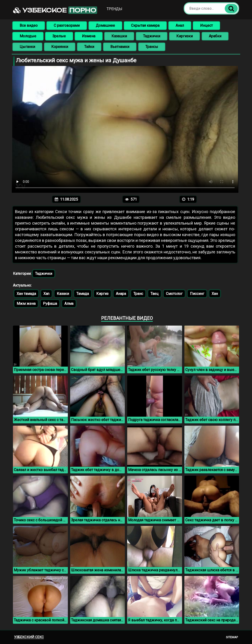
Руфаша (50, 304)
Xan (46, 294)
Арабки (215, 36)
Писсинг (197, 294)
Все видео (29, 25)
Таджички (152, 36)
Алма (69, 304)
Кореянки (60, 47)
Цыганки (27, 47)
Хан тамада (26, 294)
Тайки (89, 47)
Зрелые (59, 36)
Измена (89, 36)
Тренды (114, 9)
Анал (180, 25)
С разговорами (67, 25)
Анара (121, 294)
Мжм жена (26, 304)
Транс (138, 294)
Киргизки (184, 36)
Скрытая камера (145, 25)
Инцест (206, 25)
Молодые (28, 36)
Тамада (83, 294)
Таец (154, 294)
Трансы (152, 47)
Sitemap (232, 637)
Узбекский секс (29, 637)
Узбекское (55, 10)
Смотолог (174, 294)
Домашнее (105, 25)
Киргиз (102, 294)
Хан (215, 294)
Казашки (119, 36)
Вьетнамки (120, 47)
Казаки (63, 294)
